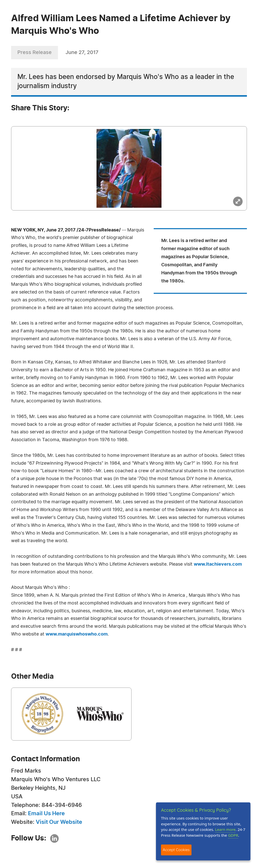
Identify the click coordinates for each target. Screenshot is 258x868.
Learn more (225, 829)
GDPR (233, 835)
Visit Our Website (59, 822)
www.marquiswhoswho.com (77, 634)
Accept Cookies (176, 850)
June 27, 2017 (82, 52)
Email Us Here (46, 813)
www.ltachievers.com (218, 564)
